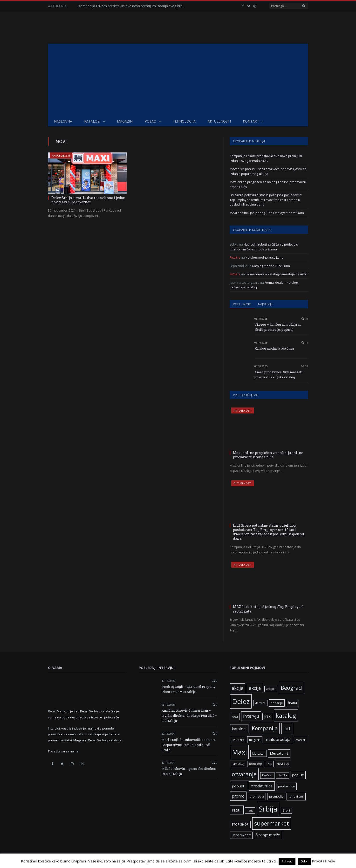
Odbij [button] (304, 861)
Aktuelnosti (219, 121)
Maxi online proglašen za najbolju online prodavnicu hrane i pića (268, 455)
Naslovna (63, 121)
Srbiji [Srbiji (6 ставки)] (286, 810)
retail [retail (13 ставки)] (237, 810)
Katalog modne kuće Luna (264, 257)
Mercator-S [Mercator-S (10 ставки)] (279, 753)
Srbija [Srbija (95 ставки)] (268, 809)
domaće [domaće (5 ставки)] (260, 703)
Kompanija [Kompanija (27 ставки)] (265, 728)
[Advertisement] (178, 80)
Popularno (242, 304)
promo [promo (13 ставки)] (238, 796)
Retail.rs (235, 257)
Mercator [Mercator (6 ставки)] (259, 753)
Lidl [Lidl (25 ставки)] (287, 728)
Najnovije (265, 304)
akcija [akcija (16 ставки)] (238, 688)
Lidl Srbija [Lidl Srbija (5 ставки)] (238, 740)
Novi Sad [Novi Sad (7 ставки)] (283, 764)
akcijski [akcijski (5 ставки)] (271, 689)
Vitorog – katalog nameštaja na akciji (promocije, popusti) (278, 327)
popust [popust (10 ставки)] (298, 775)
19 (305, 319)
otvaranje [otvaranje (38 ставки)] (244, 774)
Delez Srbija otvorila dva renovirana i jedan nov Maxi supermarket (88, 200)
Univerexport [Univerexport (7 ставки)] (241, 835)
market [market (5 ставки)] (300, 740)
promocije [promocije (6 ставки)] (276, 796)
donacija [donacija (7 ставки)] (277, 703)
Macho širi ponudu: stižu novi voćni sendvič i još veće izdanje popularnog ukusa (268, 171)
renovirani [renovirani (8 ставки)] (296, 796)
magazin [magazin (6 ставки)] (255, 740)
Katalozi (92, 121)
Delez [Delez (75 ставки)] (241, 701)
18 (305, 342)
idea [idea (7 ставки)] (235, 717)
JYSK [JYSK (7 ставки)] (267, 717)
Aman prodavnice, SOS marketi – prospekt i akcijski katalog (280, 375)
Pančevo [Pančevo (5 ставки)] (267, 775)
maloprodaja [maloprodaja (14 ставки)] (278, 739)
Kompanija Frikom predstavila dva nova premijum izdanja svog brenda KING (134, 6)
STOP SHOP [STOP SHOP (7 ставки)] (240, 824)
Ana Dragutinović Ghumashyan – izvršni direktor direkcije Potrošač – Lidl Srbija (189, 716)
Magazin (125, 121)
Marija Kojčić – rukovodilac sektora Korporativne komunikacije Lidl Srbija (189, 745)
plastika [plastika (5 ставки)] (282, 775)
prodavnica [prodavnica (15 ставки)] (262, 786)
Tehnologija (184, 121)
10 (305, 366)
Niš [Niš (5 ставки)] (270, 764)
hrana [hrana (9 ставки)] (292, 703)
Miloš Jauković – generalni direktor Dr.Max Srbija (189, 771)
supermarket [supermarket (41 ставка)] (272, 823)
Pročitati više (324, 861)
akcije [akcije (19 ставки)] (255, 688)
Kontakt (251, 121)
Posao (151, 121)
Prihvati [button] (287, 861)
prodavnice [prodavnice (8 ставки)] (286, 786)
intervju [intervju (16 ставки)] (251, 716)
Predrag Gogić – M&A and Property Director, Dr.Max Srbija (189, 689)
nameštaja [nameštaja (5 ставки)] (256, 764)
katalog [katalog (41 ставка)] (286, 716)
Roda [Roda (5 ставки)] (250, 811)
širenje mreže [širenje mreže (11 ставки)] (268, 835)
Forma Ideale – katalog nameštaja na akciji (276, 274)
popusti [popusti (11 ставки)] (239, 786)
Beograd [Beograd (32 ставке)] (291, 688)
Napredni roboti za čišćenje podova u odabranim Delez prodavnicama (264, 247)
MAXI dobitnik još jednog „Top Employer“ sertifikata (267, 213)
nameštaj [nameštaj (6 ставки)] (238, 764)
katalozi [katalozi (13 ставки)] (239, 729)
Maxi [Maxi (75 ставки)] (239, 752)
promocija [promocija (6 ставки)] (257, 796)
